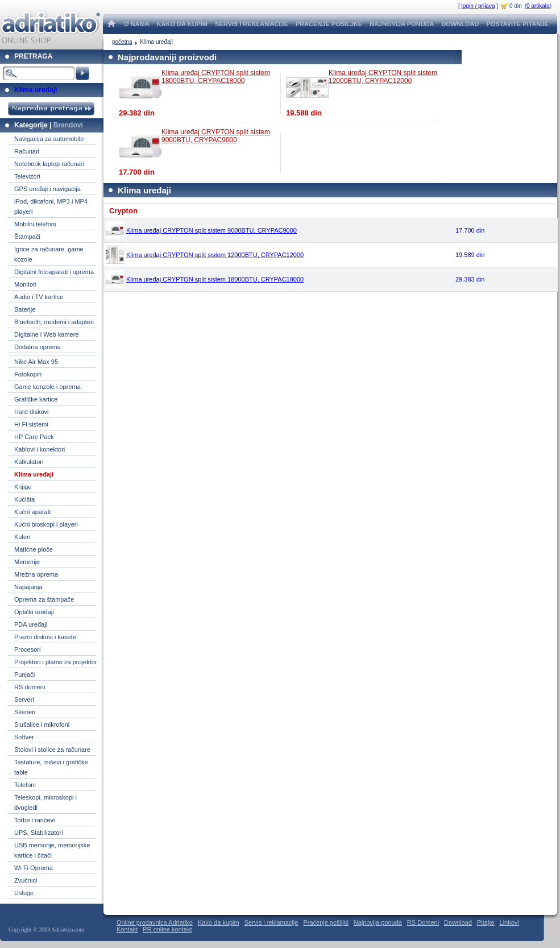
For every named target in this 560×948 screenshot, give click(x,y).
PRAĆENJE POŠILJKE (329, 24)
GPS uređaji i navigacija (47, 189)
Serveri (24, 699)
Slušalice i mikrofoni (42, 725)
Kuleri (22, 537)
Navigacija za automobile (49, 139)
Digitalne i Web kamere (47, 334)
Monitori (25, 284)
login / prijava (478, 6)
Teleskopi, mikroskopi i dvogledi (45, 802)
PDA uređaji (31, 624)
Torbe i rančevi (35, 820)
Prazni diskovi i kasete (45, 637)
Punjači (24, 674)
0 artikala (538, 6)
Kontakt (127, 929)
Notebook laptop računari (49, 164)
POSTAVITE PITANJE (517, 24)
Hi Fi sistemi (31, 424)
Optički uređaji (34, 612)
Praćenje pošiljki (325, 922)
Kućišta (24, 499)
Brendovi (68, 125)
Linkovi (509, 922)
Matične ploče (34, 549)
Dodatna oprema (38, 347)
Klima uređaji (36, 90)
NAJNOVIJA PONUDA (402, 24)
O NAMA (137, 24)
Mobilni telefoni (35, 224)
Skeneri (25, 712)
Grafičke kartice (36, 399)
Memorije (27, 562)
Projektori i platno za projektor (56, 662)
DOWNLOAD (460, 24)
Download (458, 922)
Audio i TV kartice (39, 297)
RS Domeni (423, 922)
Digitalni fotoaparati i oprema (54, 272)
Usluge (24, 893)
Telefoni (25, 785)
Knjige (23, 487)
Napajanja (28, 587)
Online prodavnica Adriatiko (155, 922)
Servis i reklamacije (271, 922)
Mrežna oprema (36, 574)
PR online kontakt (167, 929)
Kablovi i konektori (40, 449)
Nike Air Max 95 (36, 362)
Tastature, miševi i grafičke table (51, 767)
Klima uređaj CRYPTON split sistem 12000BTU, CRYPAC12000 (383, 77)
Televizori (27, 176)
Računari (27, 151)
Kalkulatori (29, 462)
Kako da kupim (219, 922)
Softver (24, 737)
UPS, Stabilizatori (39, 833)
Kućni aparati (32, 512)
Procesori (27, 649)
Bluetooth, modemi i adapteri (54, 322)
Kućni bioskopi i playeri (46, 524)
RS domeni (30, 687)
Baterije (25, 309)
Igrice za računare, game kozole (49, 254)
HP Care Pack (34, 437)
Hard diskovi (32, 412)
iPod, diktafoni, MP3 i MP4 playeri (51, 206)
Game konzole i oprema (47, 387)
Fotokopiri (28, 374)
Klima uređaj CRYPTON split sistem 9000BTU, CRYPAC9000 (216, 136)
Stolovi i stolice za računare (52, 750)
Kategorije (31, 125)
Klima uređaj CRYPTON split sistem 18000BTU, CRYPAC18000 (216, 77)
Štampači (27, 237)
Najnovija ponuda (378, 922)
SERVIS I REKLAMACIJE (252, 24)
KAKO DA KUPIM (182, 24)
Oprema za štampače (44, 599)
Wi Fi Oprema (34, 868)
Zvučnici (26, 880)
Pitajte (486, 922)
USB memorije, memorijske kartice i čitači (52, 850)
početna (122, 42)
